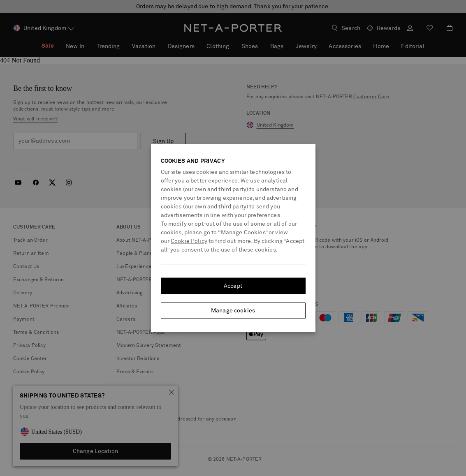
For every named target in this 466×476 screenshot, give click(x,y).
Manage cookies (233, 311)
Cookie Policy (189, 241)
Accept (233, 286)
